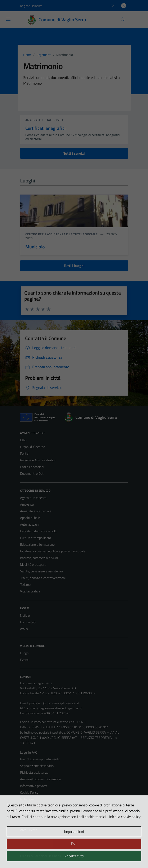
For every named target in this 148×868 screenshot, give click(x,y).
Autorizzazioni (30, 524)
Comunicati (28, 622)
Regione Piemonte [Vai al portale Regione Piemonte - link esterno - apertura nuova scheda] (31, 6)
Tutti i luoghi (74, 266)
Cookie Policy (29, 792)
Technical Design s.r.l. (49, 856)
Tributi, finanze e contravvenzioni (43, 578)
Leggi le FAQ (29, 752)
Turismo (25, 585)
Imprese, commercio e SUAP (40, 558)
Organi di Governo (33, 447)
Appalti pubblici (31, 518)
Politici (25, 453)
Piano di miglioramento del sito (41, 812)
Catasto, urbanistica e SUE (38, 531)
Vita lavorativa (30, 591)
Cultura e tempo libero (35, 538)
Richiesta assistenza (34, 772)
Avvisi (24, 629)
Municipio (35, 247)
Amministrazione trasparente (40, 779)
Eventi (25, 660)
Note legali (28, 799)
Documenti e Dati (32, 473)
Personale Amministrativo (38, 460)
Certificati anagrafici (45, 128)
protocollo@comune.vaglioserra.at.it (54, 703)
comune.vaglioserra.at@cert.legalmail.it (55, 708)
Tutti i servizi (74, 153)
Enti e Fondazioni (32, 467)
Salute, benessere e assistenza (41, 571)
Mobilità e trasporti (33, 564)
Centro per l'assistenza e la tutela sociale (62, 234)
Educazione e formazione (37, 544)
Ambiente (27, 504)
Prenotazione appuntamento (40, 759)
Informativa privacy (33, 786)
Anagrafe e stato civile (45, 120)
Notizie (25, 615)
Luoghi (25, 653)
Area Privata (29, 830)
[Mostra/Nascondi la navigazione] (8, 19)
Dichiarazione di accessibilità (40, 806)
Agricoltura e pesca (33, 498)
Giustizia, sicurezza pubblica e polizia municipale (53, 551)
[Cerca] (123, 20)
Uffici (24, 440)
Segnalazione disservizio (37, 766)
